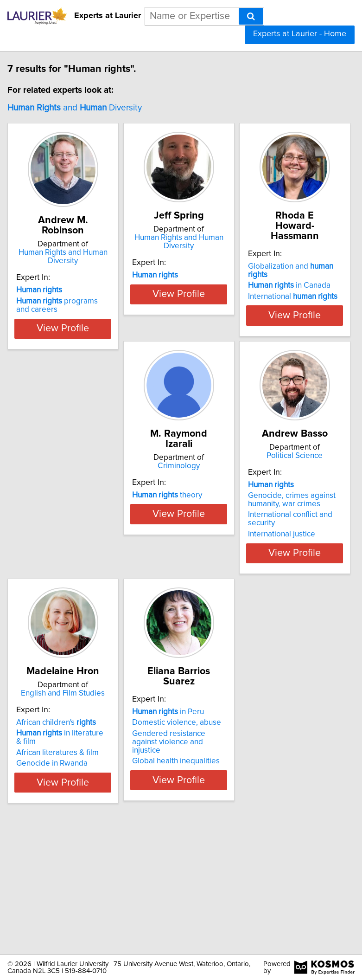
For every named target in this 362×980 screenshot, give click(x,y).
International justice (166, 616)
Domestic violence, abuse (61, 849)
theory (51, 567)
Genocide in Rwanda (284, 608)
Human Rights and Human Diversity (63, 267)
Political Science (179, 529)
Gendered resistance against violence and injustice (53, 869)
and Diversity (75, 108)
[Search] (251, 16)
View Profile (63, 369)
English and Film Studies (295, 529)
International (293, 326)
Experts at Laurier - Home (300, 34)
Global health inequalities (60, 888)
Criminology (63, 529)
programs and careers (57, 316)
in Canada (289, 315)
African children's (288, 567)
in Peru (52, 838)
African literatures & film (289, 597)
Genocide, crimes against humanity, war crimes (176, 582)
